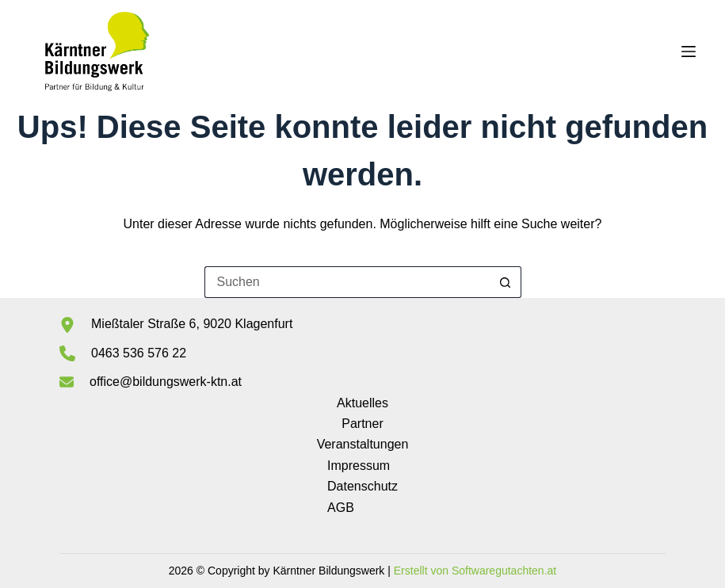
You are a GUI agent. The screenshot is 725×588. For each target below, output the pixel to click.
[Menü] (689, 52)
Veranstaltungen (363, 444)
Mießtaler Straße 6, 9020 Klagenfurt (192, 324)
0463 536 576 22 (139, 353)
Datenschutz (362, 486)
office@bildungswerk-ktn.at (166, 382)
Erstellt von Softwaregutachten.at (475, 571)
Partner (362, 424)
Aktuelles (362, 403)
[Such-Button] (506, 282)
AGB (341, 508)
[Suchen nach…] (347, 282)
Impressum (359, 466)
